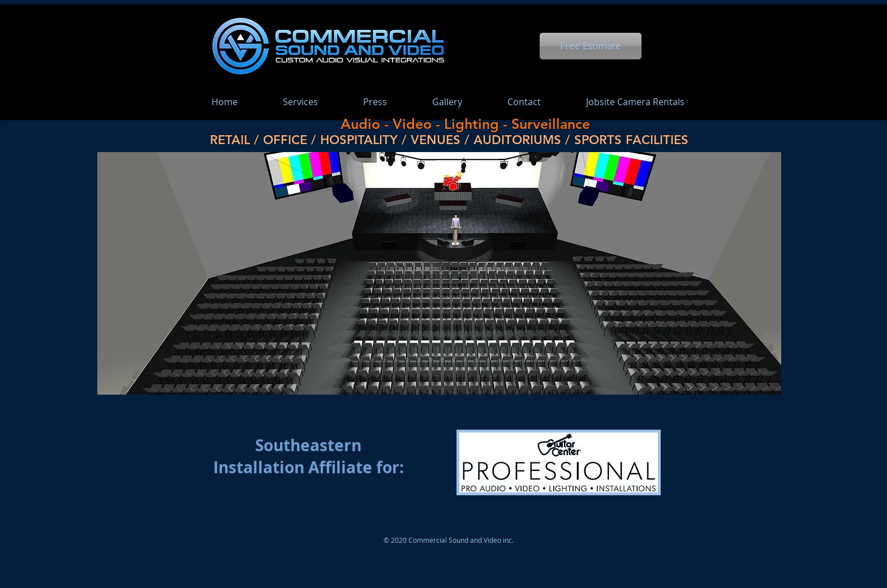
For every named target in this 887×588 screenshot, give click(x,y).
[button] (439, 293)
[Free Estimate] (591, 46)
